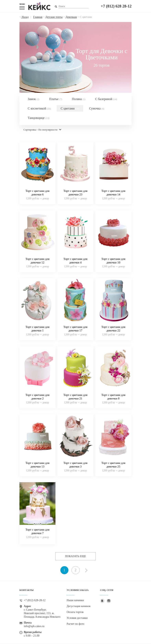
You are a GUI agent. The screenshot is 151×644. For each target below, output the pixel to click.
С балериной (106, 99)
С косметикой (39, 108)
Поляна (79, 99)
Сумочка (97, 108)
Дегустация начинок (79, 606)
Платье (56, 99)
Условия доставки (77, 618)
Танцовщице (39, 118)
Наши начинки (75, 600)
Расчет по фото (75, 624)
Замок (34, 99)
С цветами (70, 108)
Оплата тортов (75, 612)
